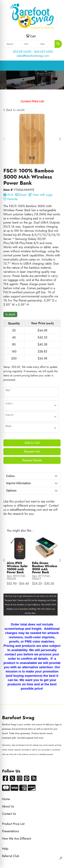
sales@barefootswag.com (33, 56)
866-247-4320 (44, 52)
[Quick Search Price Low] (31, 44)
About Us (8, 806)
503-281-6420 (22, 52)
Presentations (10, 831)
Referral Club (11, 856)
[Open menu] (57, 66)
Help (5, 849)
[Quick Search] (12, 44)
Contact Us (9, 814)
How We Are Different (16, 839)
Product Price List (13, 824)
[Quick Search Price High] (47, 44)
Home (6, 799)
